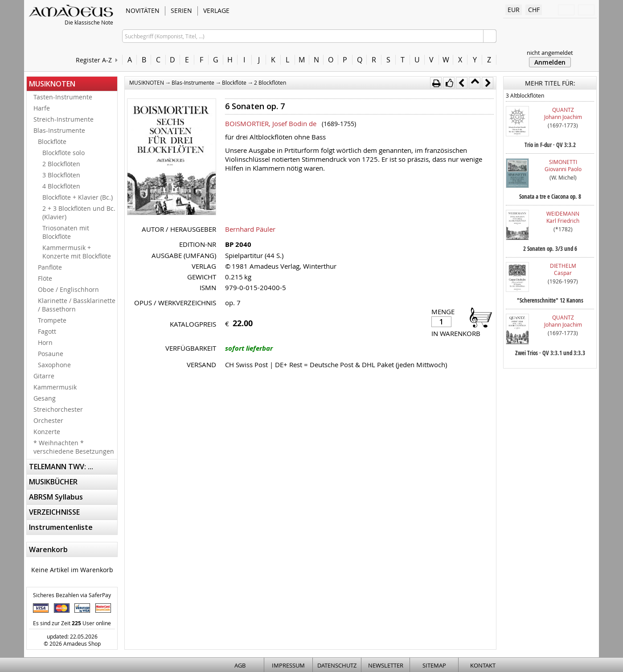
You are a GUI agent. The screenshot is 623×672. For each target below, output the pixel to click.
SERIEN (181, 10)
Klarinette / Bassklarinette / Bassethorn (77, 305)
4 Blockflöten (61, 186)
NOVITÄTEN (143, 10)
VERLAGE (216, 10)
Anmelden (550, 62)
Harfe (42, 108)
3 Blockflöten (61, 175)
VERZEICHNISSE (54, 512)
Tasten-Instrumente (63, 97)
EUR (514, 10)
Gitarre (44, 376)
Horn (45, 342)
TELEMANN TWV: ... (61, 467)
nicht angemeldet (550, 53)
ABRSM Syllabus (56, 497)
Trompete (52, 320)
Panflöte (50, 267)
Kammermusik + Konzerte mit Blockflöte (77, 252)
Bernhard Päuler (250, 229)
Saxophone (54, 365)
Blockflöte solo (64, 153)
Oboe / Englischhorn (68, 289)
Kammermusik (55, 387)
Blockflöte (52, 141)
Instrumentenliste (61, 527)
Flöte (45, 278)
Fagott (47, 331)
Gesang (45, 398)
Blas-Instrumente (59, 130)
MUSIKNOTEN (52, 84)
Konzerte (47, 432)
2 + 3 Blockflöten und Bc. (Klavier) (79, 213)
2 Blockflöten (61, 164)
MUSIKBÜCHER (53, 482)
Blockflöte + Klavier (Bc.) (78, 197)
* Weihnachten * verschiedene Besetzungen (74, 447)
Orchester (48, 420)
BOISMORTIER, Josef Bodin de (271, 123)
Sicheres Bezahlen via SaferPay (72, 595)
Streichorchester (58, 409)
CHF (534, 10)
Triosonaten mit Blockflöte (66, 232)
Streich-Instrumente (64, 119)
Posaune (51, 354)
